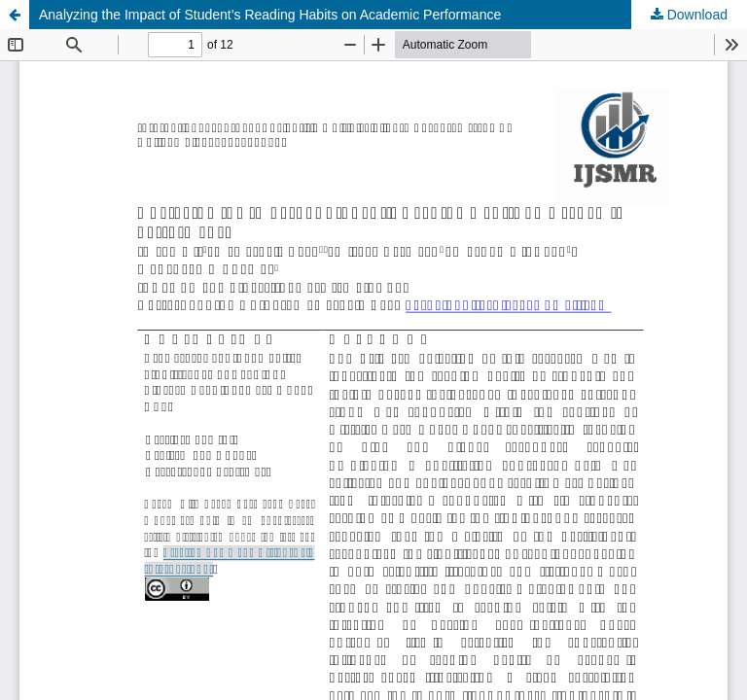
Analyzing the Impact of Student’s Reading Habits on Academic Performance (270, 15)
